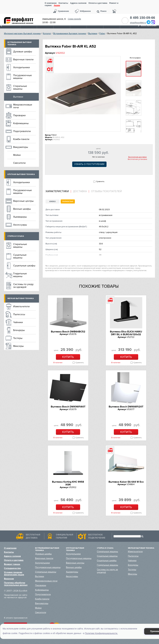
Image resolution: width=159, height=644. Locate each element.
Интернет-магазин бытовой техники (22, 33)
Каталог (47, 33)
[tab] (58, 191)
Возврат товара (12, 564)
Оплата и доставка (98, 3)
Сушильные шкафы (24, 266)
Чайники (18, 322)
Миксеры (18, 346)
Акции (57, 6)
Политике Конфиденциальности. (101, 633)
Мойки (17, 155)
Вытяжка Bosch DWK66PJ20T (126, 407)
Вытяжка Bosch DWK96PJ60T (68, 407)
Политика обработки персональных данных (16, 584)
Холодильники (22, 67)
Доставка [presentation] (80, 191)
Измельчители (21, 306)
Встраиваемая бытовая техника (70, 33)
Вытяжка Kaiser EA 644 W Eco (126, 482)
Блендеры (19, 330)
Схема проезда (74, 19)
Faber (102, 33)
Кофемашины (21, 123)
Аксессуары (20, 225)
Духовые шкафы (23, 52)
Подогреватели (22, 131)
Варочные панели (23, 59)
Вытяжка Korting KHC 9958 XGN (68, 483)
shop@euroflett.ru (138, 23)
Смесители (19, 163)
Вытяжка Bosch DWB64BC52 (68, 332)
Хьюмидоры (20, 217)
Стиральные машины (20, 87)
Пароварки (19, 115)
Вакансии (9, 579)
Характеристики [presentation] (57, 191)
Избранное (85, 11)
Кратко (52, 202)
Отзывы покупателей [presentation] (106, 191)
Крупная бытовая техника (21, 174)
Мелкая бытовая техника (21, 298)
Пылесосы (19, 314)
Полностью (68, 202)
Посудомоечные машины (23, 77)
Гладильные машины (20, 275)
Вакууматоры (21, 147)
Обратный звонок (125, 21)
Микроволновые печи (23, 106)
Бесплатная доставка (137, 157)
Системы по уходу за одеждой (23, 286)
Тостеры (18, 338)
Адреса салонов (78, 3)
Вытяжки (93, 33)
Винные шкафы (22, 209)
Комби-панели (21, 139)
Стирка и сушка (16, 236)
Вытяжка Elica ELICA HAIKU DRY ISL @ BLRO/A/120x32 (126, 333)
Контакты (63, 3)
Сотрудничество (12, 568)
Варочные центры (23, 201)
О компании (51, 3)
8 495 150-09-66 (142, 18)
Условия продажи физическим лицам (14, 573)
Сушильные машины (20, 256)
